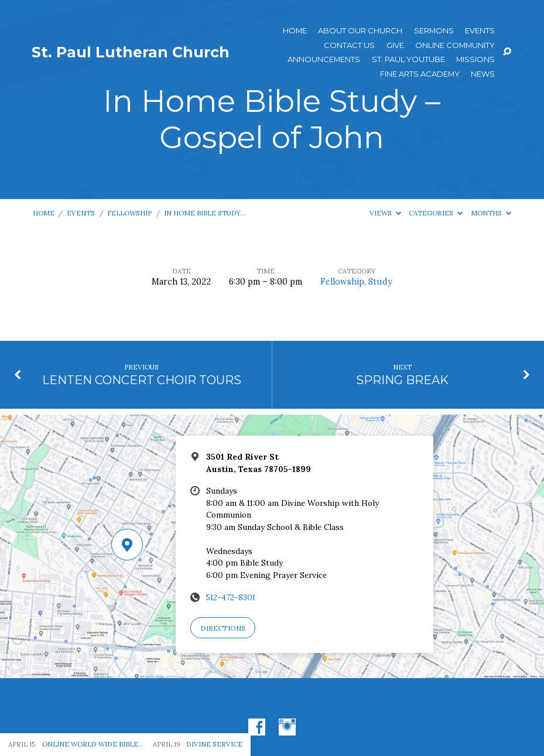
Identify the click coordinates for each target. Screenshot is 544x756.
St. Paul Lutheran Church (131, 52)
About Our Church (360, 31)
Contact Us (349, 45)
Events (480, 31)
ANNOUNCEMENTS (324, 59)
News (483, 74)
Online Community (455, 45)
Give (395, 45)
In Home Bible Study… (205, 213)
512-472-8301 (231, 597)
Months (491, 213)
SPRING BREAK (402, 380)
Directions (223, 628)
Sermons (434, 31)
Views (385, 213)
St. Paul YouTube (408, 59)
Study (380, 282)
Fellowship (129, 213)
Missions (475, 59)
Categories (436, 213)
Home (295, 31)
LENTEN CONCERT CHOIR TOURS (142, 380)
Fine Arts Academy (420, 74)
